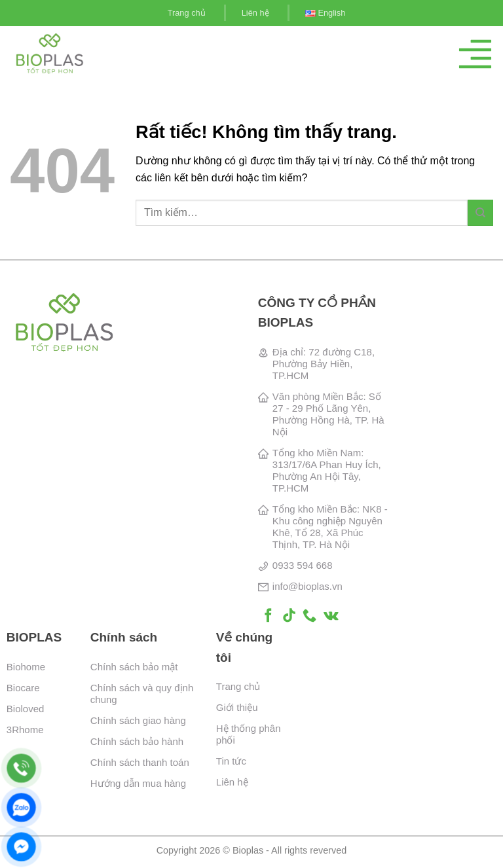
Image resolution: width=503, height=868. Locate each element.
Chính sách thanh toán (140, 762)
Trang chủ (187, 13)
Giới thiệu (237, 707)
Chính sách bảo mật (134, 667)
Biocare (23, 688)
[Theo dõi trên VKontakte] (331, 616)
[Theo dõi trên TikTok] (289, 616)
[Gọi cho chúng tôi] (309, 616)
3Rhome (25, 730)
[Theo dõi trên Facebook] (268, 616)
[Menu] (475, 54)
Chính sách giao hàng (138, 720)
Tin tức (231, 761)
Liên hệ (255, 13)
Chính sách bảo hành (137, 741)
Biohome (26, 667)
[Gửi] (480, 212)
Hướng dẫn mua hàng (138, 783)
